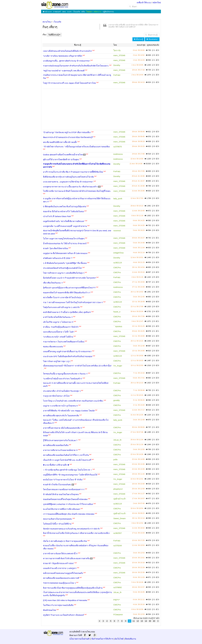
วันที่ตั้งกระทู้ (54, 35)
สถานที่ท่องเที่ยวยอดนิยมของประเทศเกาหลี (61, 578)
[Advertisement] (101, 107)
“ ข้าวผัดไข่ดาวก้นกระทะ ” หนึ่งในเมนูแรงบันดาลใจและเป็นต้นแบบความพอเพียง (76, 147)
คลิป (83, 12)
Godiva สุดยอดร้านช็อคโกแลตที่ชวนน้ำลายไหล (63, 155)
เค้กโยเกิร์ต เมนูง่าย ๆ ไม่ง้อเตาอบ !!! (58, 322)
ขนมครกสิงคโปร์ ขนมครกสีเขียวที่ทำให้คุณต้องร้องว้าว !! (67, 293)
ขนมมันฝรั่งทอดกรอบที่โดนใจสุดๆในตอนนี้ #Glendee (65, 499)
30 (150, 621)
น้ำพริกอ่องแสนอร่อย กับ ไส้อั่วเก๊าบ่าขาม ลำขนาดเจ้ (65, 243)
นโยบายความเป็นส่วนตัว (80, 639)
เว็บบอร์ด (77, 12)
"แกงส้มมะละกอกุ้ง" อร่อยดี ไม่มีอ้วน (58, 337)
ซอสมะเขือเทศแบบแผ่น (53, 347)
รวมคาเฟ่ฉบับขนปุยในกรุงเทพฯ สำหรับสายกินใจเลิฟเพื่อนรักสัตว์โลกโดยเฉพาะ (76, 66)
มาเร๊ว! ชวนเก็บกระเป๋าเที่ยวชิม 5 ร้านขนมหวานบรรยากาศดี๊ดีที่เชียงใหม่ (73, 172)
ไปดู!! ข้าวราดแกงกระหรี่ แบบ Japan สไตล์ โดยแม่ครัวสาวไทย (69, 83)
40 (154, 621)
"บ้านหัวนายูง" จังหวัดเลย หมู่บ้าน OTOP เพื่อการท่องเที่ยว (67, 132)
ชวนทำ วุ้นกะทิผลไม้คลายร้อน (56, 248)
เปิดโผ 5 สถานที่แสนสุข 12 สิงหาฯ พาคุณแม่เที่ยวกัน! (65, 541)
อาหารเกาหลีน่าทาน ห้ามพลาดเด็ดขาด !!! (60, 450)
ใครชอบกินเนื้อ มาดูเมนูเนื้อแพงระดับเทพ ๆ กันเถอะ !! (65, 374)
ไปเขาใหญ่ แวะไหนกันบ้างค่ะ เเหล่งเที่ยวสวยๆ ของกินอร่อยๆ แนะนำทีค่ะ (73, 401)
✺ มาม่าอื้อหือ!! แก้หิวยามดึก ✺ (56, 465)
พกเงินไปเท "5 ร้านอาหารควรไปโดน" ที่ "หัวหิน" (63, 480)
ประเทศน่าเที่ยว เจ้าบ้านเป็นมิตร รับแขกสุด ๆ (62, 391)
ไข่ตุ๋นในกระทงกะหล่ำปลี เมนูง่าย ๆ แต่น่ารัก (61, 307)
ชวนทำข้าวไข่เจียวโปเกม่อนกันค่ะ (57, 485)
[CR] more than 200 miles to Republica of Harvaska (65, 600)
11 (134, 621)
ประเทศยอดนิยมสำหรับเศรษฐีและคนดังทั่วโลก (62, 268)
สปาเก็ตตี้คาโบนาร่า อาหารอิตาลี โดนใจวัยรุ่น (62, 297)
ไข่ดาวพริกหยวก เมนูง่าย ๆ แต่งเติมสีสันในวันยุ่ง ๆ (64, 273)
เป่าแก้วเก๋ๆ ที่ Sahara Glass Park (57, 216)
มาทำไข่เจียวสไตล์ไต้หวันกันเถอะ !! (58, 317)
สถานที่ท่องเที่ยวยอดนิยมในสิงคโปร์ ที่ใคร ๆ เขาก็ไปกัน (66, 455)
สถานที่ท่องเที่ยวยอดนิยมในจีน (56, 445)
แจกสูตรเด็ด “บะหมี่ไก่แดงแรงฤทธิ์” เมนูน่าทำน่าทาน (65, 226)
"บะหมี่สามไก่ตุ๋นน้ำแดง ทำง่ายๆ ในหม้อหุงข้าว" (63, 379)
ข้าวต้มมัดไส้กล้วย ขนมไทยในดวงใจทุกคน (61, 494)
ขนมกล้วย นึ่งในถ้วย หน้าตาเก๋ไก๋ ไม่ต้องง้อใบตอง (64, 211)
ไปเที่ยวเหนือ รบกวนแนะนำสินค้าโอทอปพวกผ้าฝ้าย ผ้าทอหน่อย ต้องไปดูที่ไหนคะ (77, 191)
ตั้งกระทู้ (138, 39)
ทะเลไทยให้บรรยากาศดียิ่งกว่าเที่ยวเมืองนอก (62, 509)
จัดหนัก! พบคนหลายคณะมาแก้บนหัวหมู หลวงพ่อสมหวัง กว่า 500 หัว (71, 529)
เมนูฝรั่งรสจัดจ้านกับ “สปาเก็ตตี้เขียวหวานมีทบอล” (64, 221)
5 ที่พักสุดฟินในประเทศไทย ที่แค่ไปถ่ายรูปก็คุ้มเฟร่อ (65, 207)
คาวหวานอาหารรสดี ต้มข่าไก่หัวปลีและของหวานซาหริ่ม (66, 558)
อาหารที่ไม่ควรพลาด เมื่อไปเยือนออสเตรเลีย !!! (63, 428)
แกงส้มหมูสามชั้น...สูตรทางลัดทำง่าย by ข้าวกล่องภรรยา (67, 61)
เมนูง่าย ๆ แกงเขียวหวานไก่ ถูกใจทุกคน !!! (60, 406)
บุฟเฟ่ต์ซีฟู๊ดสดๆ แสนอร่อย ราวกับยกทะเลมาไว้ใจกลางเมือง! (68, 504)
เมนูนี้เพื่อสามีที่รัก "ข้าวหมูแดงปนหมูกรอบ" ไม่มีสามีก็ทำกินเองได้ (70, 475)
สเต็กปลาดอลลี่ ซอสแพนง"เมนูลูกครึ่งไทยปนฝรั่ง (63, 573)
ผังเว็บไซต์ (119, 639)
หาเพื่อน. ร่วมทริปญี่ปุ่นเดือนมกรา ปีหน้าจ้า (61, 327)
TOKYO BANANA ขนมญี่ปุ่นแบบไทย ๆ (59, 583)
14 (146, 621)
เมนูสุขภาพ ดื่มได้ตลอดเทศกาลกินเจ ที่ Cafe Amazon (65, 253)
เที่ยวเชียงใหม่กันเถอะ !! (53, 283)
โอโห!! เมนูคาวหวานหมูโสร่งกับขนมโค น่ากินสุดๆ (64, 239)
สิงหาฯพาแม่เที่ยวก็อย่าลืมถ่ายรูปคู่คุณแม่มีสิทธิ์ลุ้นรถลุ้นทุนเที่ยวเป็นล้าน (73, 588)
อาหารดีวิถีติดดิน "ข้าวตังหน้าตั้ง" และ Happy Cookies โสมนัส (69, 411)
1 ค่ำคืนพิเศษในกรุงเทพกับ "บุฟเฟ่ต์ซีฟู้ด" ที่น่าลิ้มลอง (65, 263)
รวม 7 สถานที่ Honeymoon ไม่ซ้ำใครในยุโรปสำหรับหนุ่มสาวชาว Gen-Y (73, 302)
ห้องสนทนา (152, 39)
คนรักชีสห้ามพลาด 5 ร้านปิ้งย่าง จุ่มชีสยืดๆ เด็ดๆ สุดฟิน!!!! (67, 312)
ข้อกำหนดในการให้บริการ (102, 639)
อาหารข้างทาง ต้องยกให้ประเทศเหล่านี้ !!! (60, 554)
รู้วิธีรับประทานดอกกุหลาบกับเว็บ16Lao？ (60, 440)
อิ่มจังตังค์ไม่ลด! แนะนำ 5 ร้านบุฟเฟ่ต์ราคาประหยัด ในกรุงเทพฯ (69, 278)
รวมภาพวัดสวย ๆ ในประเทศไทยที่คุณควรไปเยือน (64, 342)
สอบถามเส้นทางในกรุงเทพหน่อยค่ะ (58, 519)
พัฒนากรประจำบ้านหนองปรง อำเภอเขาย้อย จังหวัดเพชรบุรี (68, 137)
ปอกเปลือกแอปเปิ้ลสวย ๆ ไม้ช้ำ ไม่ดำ (59, 332)
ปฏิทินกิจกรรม (108, 12)
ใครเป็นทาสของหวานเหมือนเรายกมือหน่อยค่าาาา (64, 489)
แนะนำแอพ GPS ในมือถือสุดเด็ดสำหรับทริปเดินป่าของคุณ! (68, 356)
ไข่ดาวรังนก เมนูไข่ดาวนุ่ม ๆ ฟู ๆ (57, 361)
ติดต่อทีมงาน (131, 639)
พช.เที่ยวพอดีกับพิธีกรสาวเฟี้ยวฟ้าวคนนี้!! (60, 142)
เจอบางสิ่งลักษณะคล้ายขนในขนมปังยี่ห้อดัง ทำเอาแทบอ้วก (67, 51)
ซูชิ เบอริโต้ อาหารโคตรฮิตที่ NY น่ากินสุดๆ (61, 159)
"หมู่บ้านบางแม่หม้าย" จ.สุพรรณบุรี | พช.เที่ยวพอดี (64, 71)
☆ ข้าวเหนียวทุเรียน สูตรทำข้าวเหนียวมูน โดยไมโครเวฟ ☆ (68, 470)
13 (142, 621)
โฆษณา (89, 12)
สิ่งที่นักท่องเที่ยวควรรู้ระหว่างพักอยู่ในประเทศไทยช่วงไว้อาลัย (68, 177)
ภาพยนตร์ (57, 12)
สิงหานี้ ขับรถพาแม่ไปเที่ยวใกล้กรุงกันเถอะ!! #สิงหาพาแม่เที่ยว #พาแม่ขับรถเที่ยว (76, 533)
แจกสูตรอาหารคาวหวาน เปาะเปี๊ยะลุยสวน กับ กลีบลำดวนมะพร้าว (70, 187)
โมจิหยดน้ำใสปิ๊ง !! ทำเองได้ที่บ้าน (57, 524)
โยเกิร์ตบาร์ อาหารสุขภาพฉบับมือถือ (58, 605)
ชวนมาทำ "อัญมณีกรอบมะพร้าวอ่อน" (59, 563)
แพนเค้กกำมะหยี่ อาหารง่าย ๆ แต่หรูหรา (60, 568)
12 (138, 621)
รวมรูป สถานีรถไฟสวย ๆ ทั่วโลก (56, 396)
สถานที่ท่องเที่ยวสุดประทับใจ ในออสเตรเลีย (61, 416)
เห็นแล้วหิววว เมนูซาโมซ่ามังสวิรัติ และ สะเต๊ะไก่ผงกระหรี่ (67, 460)
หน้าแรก (47, 12)
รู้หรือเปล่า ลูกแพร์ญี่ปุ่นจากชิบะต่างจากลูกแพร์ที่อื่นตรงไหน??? (69, 288)
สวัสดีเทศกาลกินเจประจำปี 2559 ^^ (58, 258)
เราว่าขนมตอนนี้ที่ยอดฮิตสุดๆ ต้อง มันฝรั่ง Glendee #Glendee (69, 514)
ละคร (69, 12)
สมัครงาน (98, 12)
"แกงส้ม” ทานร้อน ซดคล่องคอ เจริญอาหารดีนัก (63, 56)
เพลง (64, 12)
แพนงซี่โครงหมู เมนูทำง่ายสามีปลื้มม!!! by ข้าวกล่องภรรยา (67, 351)
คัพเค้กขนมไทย (50, 610)
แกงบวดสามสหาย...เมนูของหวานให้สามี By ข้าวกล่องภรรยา (68, 182)
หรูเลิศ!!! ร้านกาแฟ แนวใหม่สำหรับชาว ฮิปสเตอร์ (63, 615)
